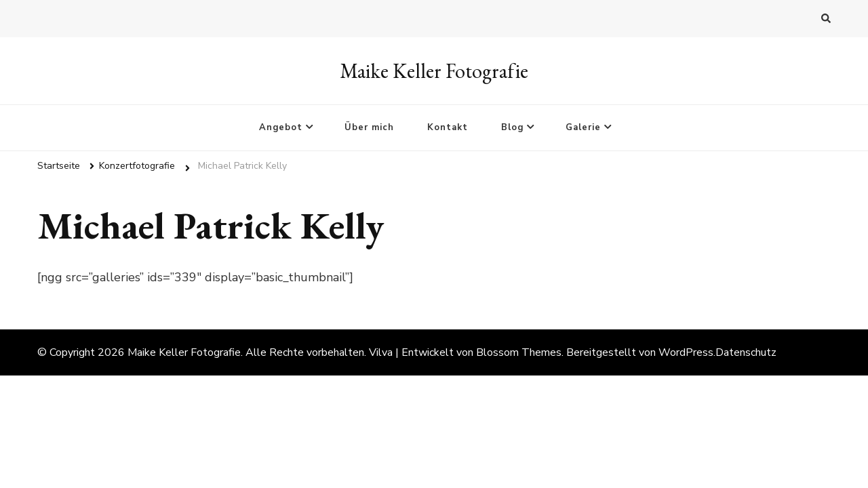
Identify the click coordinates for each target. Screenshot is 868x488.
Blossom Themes (519, 352)
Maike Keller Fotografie (434, 71)
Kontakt (448, 127)
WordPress (686, 352)
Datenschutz (746, 352)
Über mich (369, 127)
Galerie (583, 127)
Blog (512, 127)
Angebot (281, 127)
